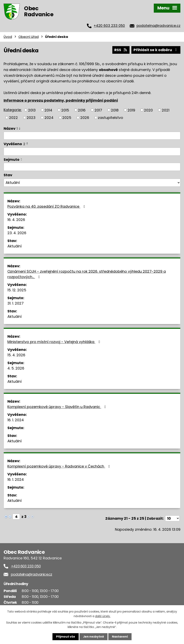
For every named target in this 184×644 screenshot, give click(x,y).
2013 (32, 110)
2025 (67, 117)
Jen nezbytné (94, 637)
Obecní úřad (29, 37)
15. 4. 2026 (16, 355)
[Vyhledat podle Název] (92, 136)
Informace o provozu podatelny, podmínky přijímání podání (61, 100)
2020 (148, 110)
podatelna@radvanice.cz (158, 26)
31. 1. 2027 (16, 303)
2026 (85, 117)
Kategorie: (13, 110)
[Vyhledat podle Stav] (92, 183)
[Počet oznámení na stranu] (172, 518)
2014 (48, 110)
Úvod (8, 37)
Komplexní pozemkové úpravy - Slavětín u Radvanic (57, 407)
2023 (31, 117)
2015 (65, 110)
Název (11, 128)
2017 (98, 110)
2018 (115, 110)
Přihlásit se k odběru (156, 50)
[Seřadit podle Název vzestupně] (20, 127)
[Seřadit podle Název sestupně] (20, 129)
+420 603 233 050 (109, 26)
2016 (82, 110)
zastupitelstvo (111, 117)
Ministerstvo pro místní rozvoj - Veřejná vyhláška (55, 342)
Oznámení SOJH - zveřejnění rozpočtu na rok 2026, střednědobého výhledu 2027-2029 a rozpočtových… (87, 274)
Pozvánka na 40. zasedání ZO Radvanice (47, 206)
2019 (131, 110)
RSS (121, 50)
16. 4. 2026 (16, 220)
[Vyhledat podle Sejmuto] (92, 167)
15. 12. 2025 (17, 290)
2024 (49, 117)
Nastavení (120, 637)
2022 (13, 117)
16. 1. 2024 (16, 420)
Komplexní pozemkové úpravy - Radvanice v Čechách (59, 466)
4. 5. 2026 (16, 368)
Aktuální (15, 246)
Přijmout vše (66, 637)
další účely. (103, 616)
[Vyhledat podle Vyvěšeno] (92, 152)
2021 (166, 110)
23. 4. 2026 (17, 233)
